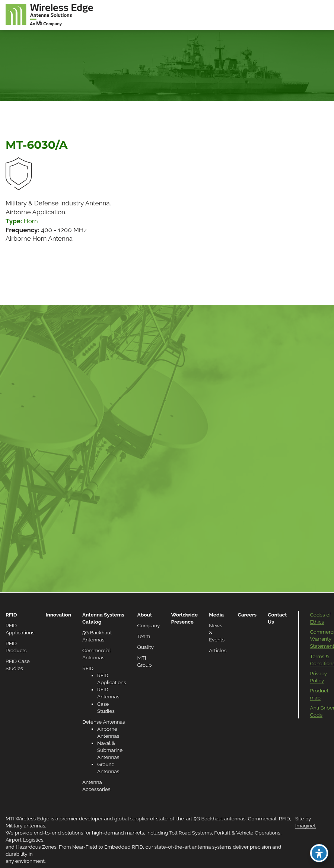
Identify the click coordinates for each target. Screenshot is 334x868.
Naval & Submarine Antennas (110, 750)
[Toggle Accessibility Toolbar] (319, 853)
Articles (218, 650)
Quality (146, 647)
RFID (11, 615)
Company (149, 625)
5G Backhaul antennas (220, 819)
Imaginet (306, 826)
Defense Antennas (104, 722)
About (145, 615)
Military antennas (25, 826)
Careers (247, 615)
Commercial (262, 819)
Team (144, 636)
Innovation (58, 615)
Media (216, 615)
